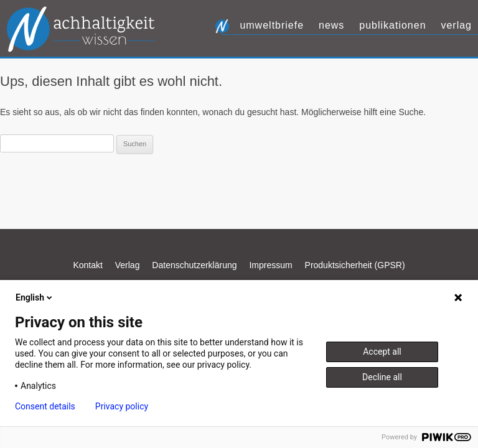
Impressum (270, 265)
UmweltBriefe (272, 25)
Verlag (456, 25)
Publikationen (392, 25)
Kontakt (87, 265)
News (331, 25)
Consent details (45, 406)
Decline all (382, 377)
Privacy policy (122, 406)
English (35, 297)
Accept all (382, 352)
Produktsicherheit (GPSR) (355, 265)
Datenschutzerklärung (194, 265)
